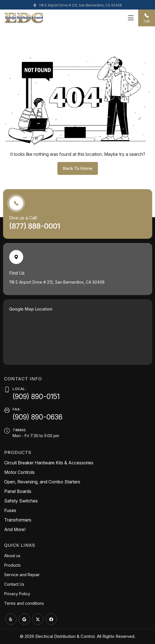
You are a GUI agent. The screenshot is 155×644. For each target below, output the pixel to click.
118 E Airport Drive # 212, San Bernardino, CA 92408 (77, 5)
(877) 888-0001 (36, 226)
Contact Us (14, 584)
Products (12, 565)
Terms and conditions (24, 603)
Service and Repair (22, 575)
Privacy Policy (17, 594)
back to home (78, 168)
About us (12, 556)
